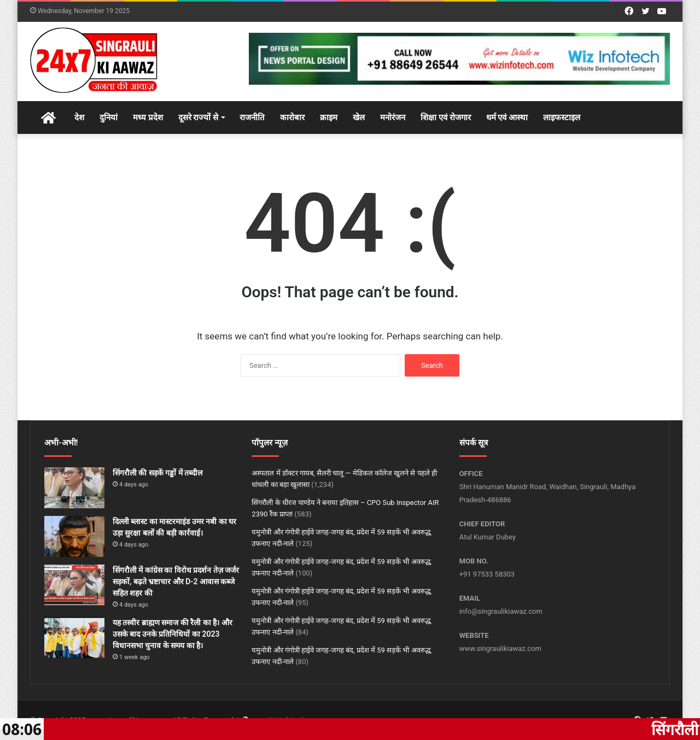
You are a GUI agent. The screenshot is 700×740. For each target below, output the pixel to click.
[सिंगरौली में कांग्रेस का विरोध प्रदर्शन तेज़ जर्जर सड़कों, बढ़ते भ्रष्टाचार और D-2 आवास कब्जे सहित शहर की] (74, 585)
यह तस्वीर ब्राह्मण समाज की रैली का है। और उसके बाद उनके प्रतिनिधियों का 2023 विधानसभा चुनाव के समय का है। (173, 634)
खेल (359, 118)
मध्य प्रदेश (148, 118)
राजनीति (252, 118)
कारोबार (292, 118)
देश (79, 118)
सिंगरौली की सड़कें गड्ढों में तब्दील (157, 473)
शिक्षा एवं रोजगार (445, 118)
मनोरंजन (393, 118)
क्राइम (329, 118)
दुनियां (109, 118)
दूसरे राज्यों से (198, 118)
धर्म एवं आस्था (507, 118)
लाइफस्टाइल (562, 118)
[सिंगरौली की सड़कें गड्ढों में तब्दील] (74, 488)
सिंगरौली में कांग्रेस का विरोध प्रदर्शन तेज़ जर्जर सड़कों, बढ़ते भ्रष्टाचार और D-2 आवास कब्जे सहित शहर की (176, 582)
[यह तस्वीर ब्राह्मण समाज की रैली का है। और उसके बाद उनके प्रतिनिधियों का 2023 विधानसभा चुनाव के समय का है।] (74, 638)
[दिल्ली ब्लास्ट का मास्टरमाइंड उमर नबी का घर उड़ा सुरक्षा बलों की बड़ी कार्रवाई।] (74, 536)
